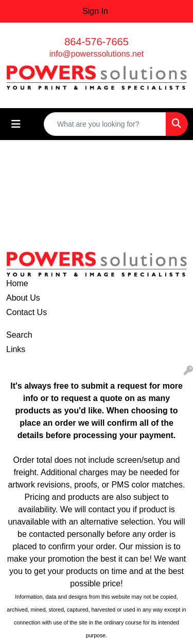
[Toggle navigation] (16, 124)
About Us (23, 298)
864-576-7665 (97, 42)
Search (19, 335)
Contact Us (27, 312)
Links (16, 349)
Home (17, 283)
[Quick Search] (105, 124)
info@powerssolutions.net (97, 54)
